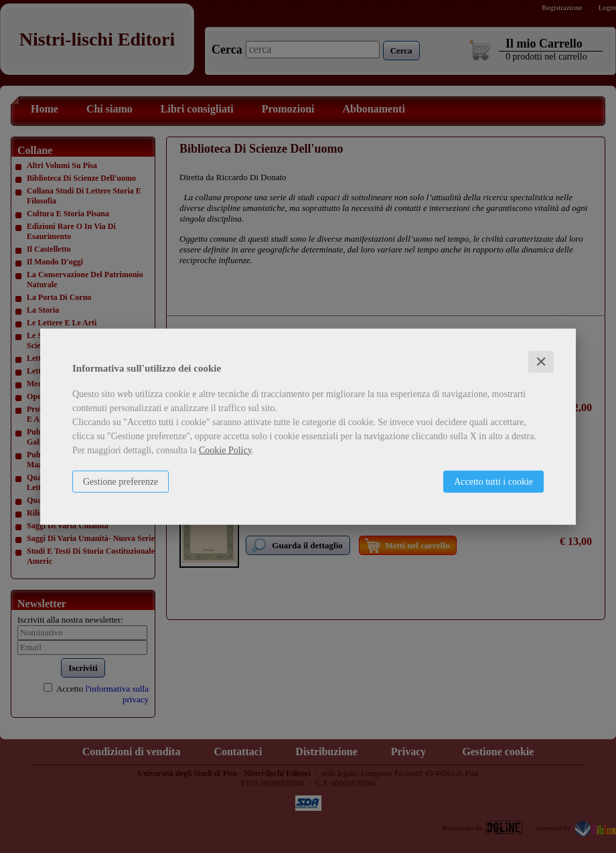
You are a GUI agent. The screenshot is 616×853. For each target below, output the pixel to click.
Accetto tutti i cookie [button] (493, 481)
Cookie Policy (225, 450)
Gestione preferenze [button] (121, 481)
